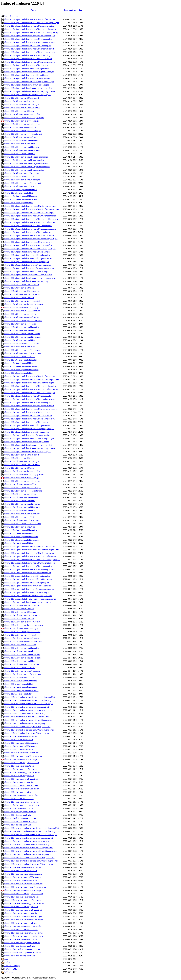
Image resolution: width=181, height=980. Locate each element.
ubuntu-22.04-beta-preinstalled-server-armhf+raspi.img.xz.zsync (30, 841)
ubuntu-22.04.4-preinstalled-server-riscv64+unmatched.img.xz (30, 36)
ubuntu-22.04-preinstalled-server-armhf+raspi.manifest (27, 707)
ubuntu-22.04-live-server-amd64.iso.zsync (21, 802)
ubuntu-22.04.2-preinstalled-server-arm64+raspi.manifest (27, 435)
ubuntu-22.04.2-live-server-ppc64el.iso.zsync (23, 488)
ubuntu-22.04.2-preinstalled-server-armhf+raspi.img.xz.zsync (29, 429)
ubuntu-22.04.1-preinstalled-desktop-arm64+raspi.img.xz (27, 602)
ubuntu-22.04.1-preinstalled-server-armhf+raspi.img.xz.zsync (29, 579)
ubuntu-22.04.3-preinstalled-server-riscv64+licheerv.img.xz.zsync (31, 239)
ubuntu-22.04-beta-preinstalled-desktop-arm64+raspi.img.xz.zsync (31, 861)
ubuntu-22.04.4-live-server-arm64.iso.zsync (22, 147)
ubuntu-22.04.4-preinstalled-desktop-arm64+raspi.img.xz (27, 95)
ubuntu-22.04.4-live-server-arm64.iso (19, 154)
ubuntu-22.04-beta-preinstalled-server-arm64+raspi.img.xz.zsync (31, 851)
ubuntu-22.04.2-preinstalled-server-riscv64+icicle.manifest (28, 416)
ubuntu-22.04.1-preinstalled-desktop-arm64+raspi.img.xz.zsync (30, 599)
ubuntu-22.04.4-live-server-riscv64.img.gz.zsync (24, 118)
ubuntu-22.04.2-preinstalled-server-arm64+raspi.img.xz (27, 442)
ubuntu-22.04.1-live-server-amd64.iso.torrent (23, 674)
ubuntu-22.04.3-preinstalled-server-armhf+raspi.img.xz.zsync (29, 258)
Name (33, 10)
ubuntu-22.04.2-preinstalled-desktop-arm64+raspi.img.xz (27, 452)
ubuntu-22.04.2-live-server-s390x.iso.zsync (22, 461)
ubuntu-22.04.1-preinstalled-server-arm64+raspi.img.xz (27, 592)
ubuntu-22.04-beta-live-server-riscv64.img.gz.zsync (25, 887)
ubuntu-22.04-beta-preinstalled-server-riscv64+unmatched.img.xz (31, 835)
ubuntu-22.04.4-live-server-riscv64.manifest (22, 114)
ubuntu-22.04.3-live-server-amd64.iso (20, 357)
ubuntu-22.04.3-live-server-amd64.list (20, 347)
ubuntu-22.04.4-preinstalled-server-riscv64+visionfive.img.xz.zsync (32, 23)
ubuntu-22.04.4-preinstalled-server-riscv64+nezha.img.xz (28, 46)
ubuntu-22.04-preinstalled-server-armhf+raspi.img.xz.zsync (28, 710)
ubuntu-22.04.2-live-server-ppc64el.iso (20, 494)
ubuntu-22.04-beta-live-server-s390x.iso (21, 880)
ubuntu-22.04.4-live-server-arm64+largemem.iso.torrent (27, 167)
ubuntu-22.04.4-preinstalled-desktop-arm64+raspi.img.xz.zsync (30, 91)
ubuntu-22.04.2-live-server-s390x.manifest (22, 455)
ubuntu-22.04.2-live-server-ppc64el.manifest (22, 481)
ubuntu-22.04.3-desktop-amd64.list (19, 363)
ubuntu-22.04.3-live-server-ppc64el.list (20, 314)
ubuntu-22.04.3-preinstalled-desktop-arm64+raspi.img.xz (27, 281)
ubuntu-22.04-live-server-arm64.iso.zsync (21, 785)
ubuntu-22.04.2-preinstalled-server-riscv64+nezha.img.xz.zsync (30, 399)
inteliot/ (8, 962)
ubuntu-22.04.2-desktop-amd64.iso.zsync (21, 537)
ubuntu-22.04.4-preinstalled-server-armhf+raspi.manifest (27, 68)
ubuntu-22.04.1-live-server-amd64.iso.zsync (22, 671)
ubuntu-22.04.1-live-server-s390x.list (19, 609)
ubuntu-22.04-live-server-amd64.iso (19, 808)
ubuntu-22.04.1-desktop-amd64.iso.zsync (21, 687)
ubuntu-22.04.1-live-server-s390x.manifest (22, 605)
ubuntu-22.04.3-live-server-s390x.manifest (22, 285)
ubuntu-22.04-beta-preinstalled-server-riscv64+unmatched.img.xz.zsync (33, 831)
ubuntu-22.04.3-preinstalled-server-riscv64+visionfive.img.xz (29, 213)
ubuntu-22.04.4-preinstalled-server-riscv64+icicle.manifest (28, 59)
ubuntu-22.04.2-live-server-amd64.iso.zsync (22, 520)
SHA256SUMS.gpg (12, 966)
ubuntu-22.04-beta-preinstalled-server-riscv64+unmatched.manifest (32, 828)
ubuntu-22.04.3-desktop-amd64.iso (18, 373)
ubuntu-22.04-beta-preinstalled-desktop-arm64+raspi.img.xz (29, 864)
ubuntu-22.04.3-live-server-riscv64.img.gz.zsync (24, 304)
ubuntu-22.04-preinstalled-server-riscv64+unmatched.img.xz (29, 704)
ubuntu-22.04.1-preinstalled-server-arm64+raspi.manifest (27, 586)
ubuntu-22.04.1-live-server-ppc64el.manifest (22, 632)
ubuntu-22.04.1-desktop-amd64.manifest (21, 681)
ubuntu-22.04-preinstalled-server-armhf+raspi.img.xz (26, 713)
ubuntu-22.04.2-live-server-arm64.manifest (22, 497)
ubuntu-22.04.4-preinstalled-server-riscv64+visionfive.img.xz (29, 26)
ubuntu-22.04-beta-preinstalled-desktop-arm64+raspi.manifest (29, 858)
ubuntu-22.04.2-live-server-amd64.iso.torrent (23, 524)
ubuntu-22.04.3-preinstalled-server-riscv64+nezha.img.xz (28, 232)
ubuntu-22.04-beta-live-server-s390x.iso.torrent (24, 877)
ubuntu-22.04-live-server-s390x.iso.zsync (21, 743)
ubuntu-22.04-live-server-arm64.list (19, 782)
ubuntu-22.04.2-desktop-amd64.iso (18, 543)
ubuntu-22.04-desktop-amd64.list (18, 815)
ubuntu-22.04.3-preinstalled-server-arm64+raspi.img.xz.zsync (29, 268)
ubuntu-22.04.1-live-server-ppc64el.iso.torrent (23, 641)
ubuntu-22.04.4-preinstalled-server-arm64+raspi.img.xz (27, 85)
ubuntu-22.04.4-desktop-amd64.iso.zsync (21, 196)
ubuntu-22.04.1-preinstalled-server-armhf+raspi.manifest (27, 576)
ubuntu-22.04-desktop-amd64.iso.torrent (21, 822)
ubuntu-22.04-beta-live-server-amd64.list (21, 930)
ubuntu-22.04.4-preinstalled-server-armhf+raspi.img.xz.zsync (29, 72)
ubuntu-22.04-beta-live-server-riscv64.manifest (23, 884)
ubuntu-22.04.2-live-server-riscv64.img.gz (21, 478)
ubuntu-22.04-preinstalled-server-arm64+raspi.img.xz (26, 723)
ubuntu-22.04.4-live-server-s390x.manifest (22, 98)
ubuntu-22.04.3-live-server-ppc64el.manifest (22, 311)
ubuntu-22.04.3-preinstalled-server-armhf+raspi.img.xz (27, 262)
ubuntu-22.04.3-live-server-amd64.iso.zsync (22, 350)
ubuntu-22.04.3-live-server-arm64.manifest (22, 327)
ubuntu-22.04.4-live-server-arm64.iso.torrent (22, 150)
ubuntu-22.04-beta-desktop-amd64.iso (20, 956)
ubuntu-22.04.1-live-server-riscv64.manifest (22, 622)
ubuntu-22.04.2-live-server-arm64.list (20, 501)
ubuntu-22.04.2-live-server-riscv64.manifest (22, 471)
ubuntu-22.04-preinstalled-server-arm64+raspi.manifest (27, 717)
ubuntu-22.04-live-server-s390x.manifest (21, 736)
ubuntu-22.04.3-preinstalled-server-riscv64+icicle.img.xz (27, 252)
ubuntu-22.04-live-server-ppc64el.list (19, 766)
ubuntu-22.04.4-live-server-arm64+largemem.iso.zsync (27, 163)
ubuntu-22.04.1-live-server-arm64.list (20, 651)
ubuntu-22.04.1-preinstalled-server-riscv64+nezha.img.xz (28, 573)
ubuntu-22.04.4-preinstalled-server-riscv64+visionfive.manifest (30, 19)
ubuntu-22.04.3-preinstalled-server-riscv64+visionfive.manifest (30, 206)
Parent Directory (11, 16)
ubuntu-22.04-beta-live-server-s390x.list (21, 871)
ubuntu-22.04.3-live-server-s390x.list (19, 288)
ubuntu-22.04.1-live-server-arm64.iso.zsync (22, 655)
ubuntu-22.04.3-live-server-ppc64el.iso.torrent (23, 321)
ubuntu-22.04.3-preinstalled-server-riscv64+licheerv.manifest (29, 235)
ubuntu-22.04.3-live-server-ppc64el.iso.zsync (23, 317)
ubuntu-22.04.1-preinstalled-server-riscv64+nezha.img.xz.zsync (30, 569)
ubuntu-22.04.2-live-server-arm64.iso (19, 510)
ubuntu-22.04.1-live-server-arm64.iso (19, 661)
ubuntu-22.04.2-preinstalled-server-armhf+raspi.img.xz (27, 432)
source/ (7, 959)
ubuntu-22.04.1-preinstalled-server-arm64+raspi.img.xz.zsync (29, 589)
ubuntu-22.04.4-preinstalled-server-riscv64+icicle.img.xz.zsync (30, 62)
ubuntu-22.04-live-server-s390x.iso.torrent (21, 746)
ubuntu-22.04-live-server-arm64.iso (19, 792)
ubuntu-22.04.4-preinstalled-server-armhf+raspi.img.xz (27, 75)
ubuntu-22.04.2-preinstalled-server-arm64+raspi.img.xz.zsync (29, 438)
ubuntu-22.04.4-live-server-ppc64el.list (20, 127)
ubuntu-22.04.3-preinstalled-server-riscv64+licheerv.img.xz (28, 242)
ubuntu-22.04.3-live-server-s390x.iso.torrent (22, 294)
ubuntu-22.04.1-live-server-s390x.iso (19, 619)
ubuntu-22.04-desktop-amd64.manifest (20, 812)
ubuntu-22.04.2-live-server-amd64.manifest (22, 514)
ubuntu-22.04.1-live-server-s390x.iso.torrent (22, 615)
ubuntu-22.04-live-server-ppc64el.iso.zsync (22, 769)
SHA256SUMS (11, 969)
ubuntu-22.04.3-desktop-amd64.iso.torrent (21, 370)
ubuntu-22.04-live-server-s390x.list (19, 740)
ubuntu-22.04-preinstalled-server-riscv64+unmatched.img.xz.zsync (31, 700)
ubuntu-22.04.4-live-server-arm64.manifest (22, 140)
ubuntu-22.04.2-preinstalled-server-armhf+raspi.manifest (27, 425)
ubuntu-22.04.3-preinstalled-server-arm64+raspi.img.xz (27, 271)
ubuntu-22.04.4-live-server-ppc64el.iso (20, 137)
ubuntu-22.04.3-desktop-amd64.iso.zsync (21, 366)
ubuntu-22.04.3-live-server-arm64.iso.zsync (22, 334)
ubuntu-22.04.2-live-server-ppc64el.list (20, 484)
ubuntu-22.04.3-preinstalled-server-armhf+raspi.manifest (27, 255)
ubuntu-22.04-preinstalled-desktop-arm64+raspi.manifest (27, 727)
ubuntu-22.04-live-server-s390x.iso (19, 749)
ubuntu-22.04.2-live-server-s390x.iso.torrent (22, 465)
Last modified (70, 10)
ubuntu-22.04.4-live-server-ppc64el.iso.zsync (23, 131)
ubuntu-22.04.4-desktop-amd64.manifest (21, 190)
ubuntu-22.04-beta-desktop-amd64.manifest (22, 943)
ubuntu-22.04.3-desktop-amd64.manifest (21, 360)
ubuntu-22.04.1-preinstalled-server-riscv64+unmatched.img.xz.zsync (32, 560)
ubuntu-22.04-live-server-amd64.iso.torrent (22, 805)
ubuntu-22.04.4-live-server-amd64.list (20, 176)
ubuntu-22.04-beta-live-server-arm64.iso (21, 923)
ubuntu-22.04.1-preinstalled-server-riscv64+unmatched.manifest (30, 556)
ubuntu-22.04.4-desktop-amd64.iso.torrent (21, 199)
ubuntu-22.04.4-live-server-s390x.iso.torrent (22, 108)
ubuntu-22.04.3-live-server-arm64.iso (19, 340)
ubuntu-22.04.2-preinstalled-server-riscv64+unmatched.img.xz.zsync (32, 389)
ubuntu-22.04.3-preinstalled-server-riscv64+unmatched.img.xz (30, 222)
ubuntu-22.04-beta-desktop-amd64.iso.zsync (22, 949)
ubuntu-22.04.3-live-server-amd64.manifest (22, 343)
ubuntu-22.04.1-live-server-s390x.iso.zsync (22, 612)
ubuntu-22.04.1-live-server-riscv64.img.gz (21, 628)
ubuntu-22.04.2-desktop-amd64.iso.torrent (21, 540)
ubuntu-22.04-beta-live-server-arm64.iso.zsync (23, 916)
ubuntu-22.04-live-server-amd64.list (19, 799)
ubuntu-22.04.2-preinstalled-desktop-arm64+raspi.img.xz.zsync (30, 448)
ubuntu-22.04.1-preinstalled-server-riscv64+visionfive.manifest (30, 546)
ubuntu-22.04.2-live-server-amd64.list (20, 517)
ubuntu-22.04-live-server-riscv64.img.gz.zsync (23, 756)
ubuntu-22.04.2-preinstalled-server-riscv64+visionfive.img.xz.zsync (32, 379)
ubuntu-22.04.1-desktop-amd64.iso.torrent (21, 691)
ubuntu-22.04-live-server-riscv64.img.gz (21, 759)
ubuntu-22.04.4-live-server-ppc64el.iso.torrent (23, 134)
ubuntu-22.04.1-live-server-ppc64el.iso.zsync (23, 638)
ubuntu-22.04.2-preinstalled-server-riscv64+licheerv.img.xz (28, 412)
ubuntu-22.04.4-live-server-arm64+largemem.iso (24, 170)
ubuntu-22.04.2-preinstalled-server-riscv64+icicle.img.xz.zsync (30, 419)
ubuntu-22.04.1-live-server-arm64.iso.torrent (22, 658)
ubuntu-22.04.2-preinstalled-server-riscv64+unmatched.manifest (30, 386)
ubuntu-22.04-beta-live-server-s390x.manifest (23, 867)
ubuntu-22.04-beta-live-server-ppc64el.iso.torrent (24, 903)
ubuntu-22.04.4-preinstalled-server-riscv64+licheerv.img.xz (28, 55)
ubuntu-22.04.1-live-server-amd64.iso (20, 677)
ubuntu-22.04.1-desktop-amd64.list (19, 684)
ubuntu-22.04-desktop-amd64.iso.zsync (20, 818)
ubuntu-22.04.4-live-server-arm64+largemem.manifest (26, 157)
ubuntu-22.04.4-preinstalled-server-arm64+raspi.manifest (27, 78)
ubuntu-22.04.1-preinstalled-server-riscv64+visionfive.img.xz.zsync (32, 550)
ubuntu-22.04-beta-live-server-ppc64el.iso (21, 907)
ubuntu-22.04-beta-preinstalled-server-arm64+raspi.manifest (29, 848)
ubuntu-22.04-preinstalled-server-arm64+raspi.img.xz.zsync (29, 720)
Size (80, 10)
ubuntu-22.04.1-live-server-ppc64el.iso (20, 645)
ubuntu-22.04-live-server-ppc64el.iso (19, 776)
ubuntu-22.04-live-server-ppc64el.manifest (22, 763)
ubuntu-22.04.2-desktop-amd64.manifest (21, 530)
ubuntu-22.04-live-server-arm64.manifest (21, 779)
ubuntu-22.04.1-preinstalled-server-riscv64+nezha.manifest (28, 566)
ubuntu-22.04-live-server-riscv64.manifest (21, 753)
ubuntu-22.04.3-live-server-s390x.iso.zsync (22, 291)
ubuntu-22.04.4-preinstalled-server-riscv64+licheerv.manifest (29, 49)
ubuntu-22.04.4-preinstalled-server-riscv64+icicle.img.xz (27, 65)
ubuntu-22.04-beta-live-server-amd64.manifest (23, 926)
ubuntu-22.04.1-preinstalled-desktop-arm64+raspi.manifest (28, 596)
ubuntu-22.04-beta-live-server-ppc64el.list (21, 897)
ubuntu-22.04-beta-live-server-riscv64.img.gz (23, 890)
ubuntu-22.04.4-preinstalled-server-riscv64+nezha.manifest (28, 39)
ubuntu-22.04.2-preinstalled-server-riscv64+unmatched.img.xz (30, 393)
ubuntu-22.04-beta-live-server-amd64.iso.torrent (24, 936)
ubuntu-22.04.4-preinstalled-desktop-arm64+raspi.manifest (28, 88)
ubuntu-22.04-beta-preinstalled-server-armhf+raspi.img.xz (28, 844)
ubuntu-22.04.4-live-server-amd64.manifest (22, 173)
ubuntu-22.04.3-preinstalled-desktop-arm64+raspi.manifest (28, 275)
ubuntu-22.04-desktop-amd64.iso (18, 825)
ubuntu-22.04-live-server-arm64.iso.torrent (22, 789)
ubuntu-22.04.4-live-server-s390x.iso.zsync (22, 104)
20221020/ (9, 972)
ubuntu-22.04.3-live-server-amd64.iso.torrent (23, 353)
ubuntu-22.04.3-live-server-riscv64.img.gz (21, 307)
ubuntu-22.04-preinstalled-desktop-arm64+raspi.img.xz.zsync (29, 730)
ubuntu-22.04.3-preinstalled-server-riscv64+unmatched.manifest (30, 216)
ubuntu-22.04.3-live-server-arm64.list (20, 330)
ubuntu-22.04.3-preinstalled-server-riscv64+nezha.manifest (28, 226)
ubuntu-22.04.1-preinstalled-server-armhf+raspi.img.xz (27, 582)
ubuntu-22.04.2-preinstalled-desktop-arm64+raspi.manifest (28, 445)
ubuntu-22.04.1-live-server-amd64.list (20, 668)
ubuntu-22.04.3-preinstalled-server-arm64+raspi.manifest (27, 265)
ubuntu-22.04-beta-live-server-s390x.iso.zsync (23, 874)
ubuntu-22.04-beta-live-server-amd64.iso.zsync (23, 933)
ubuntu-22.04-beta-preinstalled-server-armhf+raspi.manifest (29, 838)
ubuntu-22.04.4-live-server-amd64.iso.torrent (23, 183)
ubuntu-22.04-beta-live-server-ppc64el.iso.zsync (24, 900)
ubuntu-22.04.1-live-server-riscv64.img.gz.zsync (24, 625)
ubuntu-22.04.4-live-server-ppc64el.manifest (22, 124)
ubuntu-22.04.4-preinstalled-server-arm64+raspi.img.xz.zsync (29, 82)
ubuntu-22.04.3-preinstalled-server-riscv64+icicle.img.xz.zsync (30, 249)
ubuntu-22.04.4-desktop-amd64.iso (18, 203)
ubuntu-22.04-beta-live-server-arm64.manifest (23, 910)
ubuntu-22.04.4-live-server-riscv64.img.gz (21, 121)
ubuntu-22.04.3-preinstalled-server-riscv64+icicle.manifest (28, 245)
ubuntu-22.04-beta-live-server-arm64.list (21, 913)
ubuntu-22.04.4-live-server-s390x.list (19, 101)
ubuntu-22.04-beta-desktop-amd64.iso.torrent (23, 952)
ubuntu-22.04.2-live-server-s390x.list (19, 458)
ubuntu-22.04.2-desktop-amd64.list (19, 533)
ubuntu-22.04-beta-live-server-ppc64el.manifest (24, 894)
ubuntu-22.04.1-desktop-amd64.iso (18, 694)
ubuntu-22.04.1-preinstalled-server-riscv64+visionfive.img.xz (29, 553)
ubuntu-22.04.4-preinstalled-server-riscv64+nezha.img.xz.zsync (30, 42)
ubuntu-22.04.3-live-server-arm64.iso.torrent (22, 337)
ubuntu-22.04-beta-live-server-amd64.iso (21, 939)
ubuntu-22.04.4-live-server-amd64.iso (20, 186)
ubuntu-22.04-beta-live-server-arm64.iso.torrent (24, 920)
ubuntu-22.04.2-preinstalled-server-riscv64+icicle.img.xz (27, 422)
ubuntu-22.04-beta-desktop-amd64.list (20, 946)
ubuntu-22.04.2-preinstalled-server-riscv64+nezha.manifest (28, 396)
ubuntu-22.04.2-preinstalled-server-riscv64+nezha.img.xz (28, 402)
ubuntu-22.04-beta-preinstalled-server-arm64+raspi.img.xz (28, 854)
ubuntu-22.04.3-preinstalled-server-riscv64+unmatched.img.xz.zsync (32, 219)
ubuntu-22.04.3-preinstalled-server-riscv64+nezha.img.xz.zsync (30, 229)
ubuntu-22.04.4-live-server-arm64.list (20, 144)
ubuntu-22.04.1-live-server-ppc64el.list (20, 635)
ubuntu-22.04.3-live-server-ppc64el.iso (20, 324)
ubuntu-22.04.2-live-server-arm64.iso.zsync (22, 504)
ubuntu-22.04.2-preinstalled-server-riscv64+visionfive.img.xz (29, 383)
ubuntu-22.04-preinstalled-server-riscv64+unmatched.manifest (30, 697)
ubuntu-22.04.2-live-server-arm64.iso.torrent (22, 507)
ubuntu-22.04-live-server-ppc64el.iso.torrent (22, 772)
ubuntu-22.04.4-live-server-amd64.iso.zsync (22, 180)
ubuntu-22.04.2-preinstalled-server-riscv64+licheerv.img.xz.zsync (31, 409)
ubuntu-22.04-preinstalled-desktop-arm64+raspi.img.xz (27, 733)
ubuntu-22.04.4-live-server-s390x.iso (19, 111)
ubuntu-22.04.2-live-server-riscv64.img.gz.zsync (24, 474)
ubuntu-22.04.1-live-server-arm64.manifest (22, 648)
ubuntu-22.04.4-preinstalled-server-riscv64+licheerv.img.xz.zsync (31, 52)
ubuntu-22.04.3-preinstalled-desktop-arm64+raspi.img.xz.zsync (30, 278)
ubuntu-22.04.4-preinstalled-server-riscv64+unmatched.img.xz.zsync (32, 32)
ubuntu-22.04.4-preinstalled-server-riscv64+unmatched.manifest (30, 29)
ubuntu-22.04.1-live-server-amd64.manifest (22, 664)
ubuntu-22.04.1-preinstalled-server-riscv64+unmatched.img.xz (30, 563)
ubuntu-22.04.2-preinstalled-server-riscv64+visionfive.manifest (30, 376)
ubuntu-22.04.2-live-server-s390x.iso (19, 468)
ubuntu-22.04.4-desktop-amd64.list (19, 193)
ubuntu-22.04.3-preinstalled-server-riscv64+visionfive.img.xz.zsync (32, 209)
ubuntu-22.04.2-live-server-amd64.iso (20, 527)
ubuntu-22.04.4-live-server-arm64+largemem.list (24, 160)
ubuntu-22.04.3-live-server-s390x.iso (19, 298)
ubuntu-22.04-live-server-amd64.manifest (21, 795)
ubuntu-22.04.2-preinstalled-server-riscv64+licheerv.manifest (29, 406)
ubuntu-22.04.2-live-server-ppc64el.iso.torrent (23, 491)
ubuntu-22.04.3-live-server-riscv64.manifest (22, 301)
